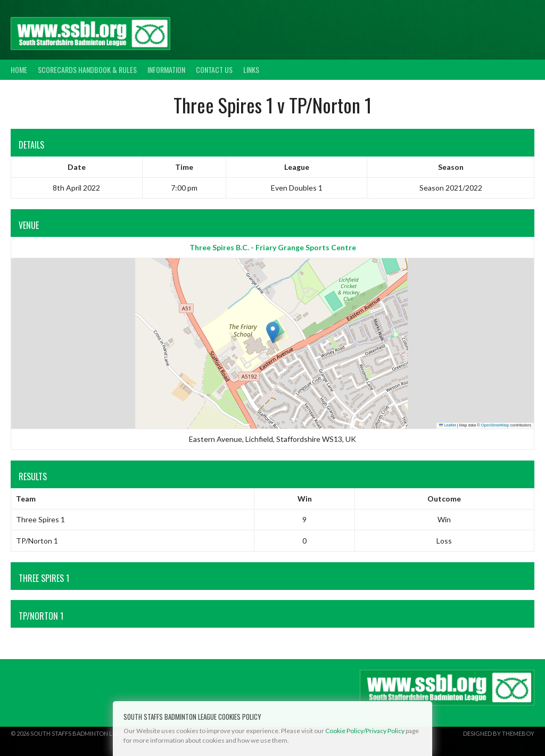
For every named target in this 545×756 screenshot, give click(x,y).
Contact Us (214, 69)
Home (19, 69)
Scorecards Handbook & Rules (87, 69)
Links (251, 69)
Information (166, 69)
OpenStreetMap (495, 425)
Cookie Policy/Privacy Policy (365, 731)
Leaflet (448, 425)
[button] (273, 332)
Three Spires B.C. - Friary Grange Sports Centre (273, 247)
